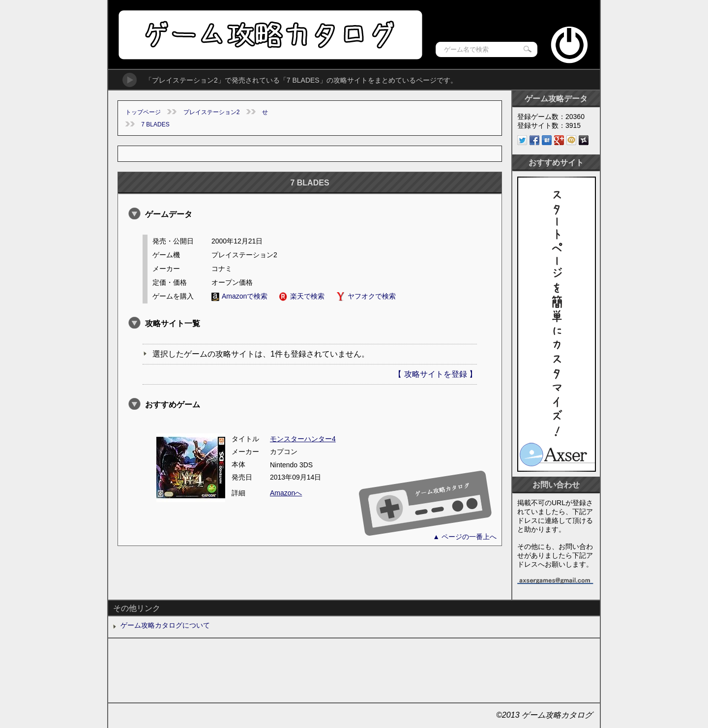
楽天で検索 (302, 296)
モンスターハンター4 (303, 439)
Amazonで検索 (239, 296)
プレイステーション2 (212, 112)
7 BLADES (155, 124)
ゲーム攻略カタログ (270, 35)
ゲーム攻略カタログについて (165, 625)
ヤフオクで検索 (366, 296)
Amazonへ (286, 493)
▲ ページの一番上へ (465, 537)
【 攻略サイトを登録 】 (435, 374)
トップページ (143, 112)
